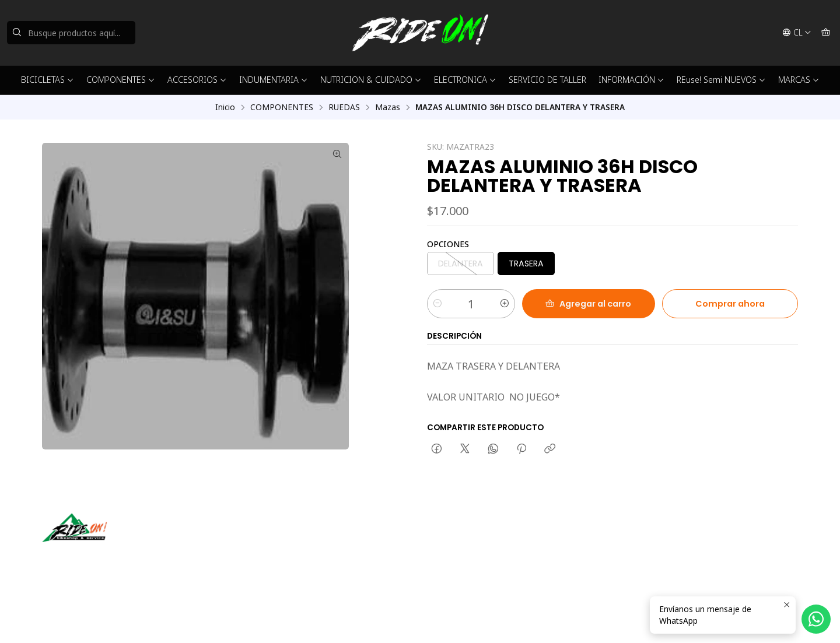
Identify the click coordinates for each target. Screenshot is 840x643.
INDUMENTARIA (274, 80)
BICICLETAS (48, 80)
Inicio (225, 107)
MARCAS (799, 80)
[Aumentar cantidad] (505, 304)
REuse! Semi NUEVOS (721, 80)
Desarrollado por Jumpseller (212, 620)
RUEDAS (344, 107)
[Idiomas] (797, 33)
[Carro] (826, 33)
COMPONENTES (121, 80)
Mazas (388, 107)
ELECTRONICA (465, 80)
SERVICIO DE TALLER (547, 80)
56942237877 (459, 555)
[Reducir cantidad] (437, 304)
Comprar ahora (730, 304)
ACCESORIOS (197, 80)
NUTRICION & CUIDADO (371, 80)
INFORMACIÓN (631, 80)
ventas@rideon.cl (466, 540)
